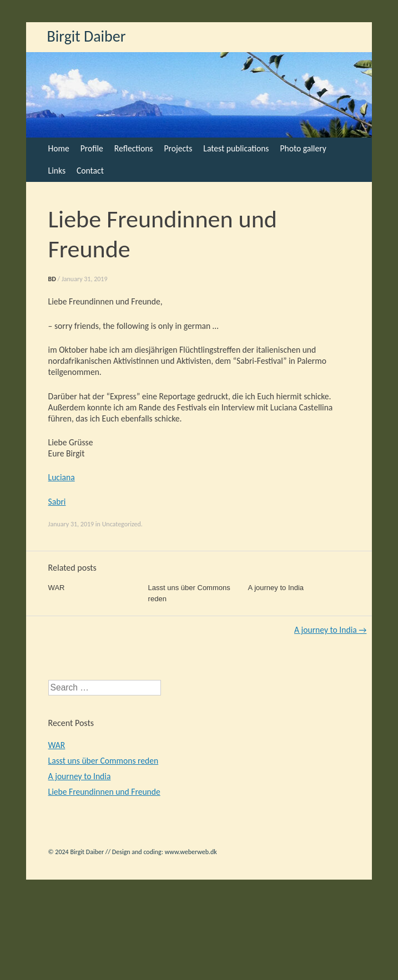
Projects (178, 148)
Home (59, 148)
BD (52, 279)
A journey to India (276, 588)
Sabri (57, 502)
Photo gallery (303, 148)
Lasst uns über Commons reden (104, 761)
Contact (90, 171)
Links (57, 171)
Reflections (134, 148)
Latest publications (236, 148)
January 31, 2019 (85, 279)
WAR (57, 588)
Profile (92, 148)
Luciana (62, 477)
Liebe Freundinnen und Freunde (104, 792)
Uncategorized (122, 524)
